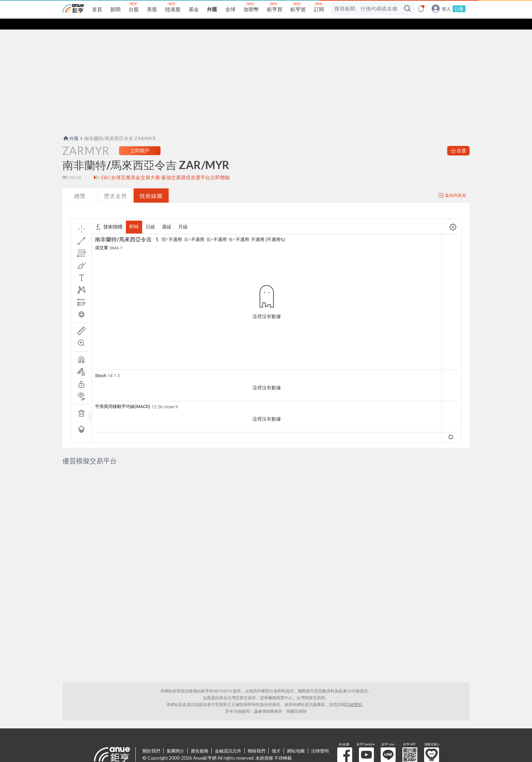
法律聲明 (320, 724)
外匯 (71, 127)
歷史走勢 (116, 185)
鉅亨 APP (410, 728)
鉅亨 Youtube (366, 728)
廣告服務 (199, 724)
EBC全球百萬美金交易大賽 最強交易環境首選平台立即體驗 (166, 167)
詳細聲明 (354, 677)
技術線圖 (151, 185)
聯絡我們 (256, 724)
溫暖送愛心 (432, 728)
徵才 (276, 724)
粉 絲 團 (345, 728)
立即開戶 (140, 140)
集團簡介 (175, 724)
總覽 (80, 185)
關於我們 (151, 724)
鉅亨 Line (388, 728)
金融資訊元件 (228, 724)
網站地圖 (296, 724)
